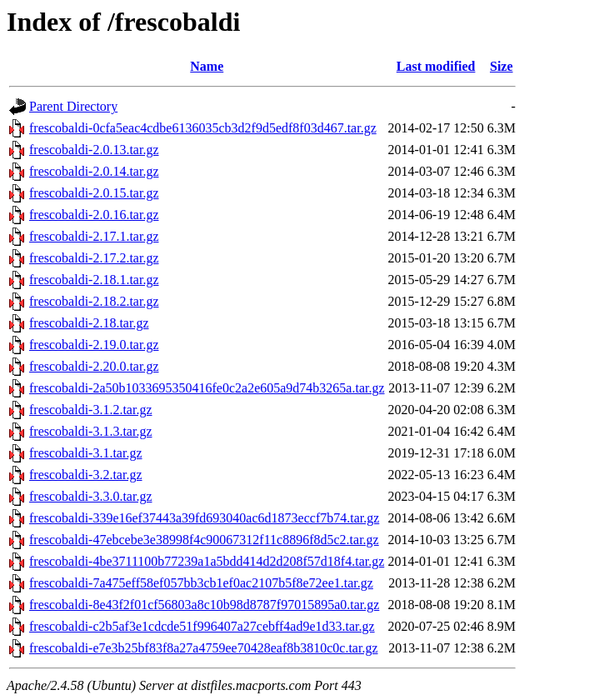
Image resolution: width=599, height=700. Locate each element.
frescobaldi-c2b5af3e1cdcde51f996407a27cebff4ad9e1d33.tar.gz (202, 626)
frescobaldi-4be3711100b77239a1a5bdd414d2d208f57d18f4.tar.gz (207, 561)
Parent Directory (73, 106)
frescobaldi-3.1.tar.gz (86, 453)
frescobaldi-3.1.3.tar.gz (91, 431)
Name (207, 66)
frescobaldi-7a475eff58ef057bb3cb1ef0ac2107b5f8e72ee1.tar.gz (201, 583)
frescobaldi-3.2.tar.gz (86, 475)
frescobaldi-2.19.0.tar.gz (94, 345)
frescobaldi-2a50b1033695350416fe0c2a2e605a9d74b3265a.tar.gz (207, 388)
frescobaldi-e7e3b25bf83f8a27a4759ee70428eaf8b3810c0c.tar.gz (204, 648)
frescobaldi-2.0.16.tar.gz (94, 215)
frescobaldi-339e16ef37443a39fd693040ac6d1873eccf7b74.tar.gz (204, 518)
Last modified (436, 66)
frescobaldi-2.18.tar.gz (89, 323)
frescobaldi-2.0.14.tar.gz (94, 171)
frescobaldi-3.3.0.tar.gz (91, 496)
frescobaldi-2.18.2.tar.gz (94, 301)
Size (502, 66)
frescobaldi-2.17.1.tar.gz (94, 236)
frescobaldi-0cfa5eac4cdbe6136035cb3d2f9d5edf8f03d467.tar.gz (203, 128)
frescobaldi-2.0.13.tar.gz (94, 150)
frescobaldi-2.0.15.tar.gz (94, 193)
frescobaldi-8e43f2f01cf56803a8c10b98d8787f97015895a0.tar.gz (204, 605)
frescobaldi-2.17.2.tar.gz (94, 258)
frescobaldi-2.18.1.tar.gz (94, 280)
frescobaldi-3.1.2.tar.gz (91, 410)
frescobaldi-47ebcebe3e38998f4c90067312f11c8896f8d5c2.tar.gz (204, 540)
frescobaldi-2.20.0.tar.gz (94, 366)
